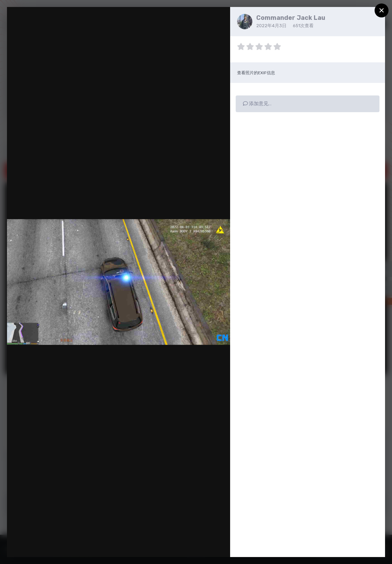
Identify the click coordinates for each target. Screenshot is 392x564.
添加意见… (257, 104)
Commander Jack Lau (291, 18)
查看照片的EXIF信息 (256, 73)
